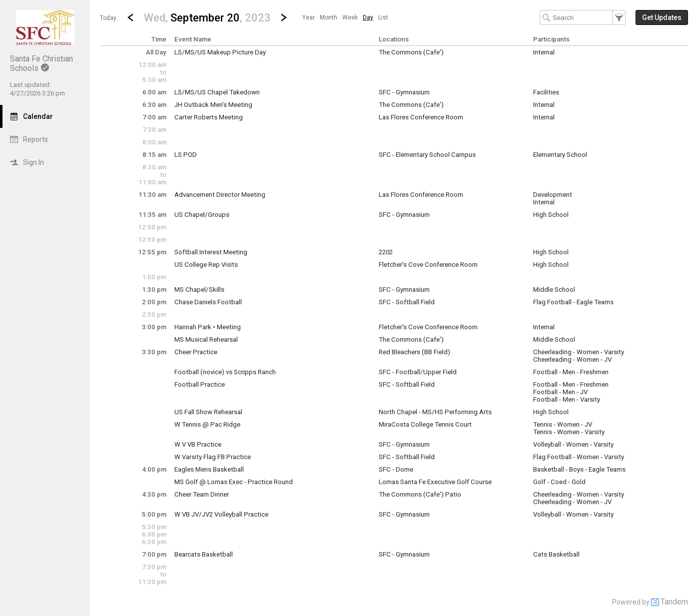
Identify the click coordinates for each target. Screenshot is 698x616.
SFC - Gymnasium (404, 92)
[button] (207, 17)
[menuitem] (309, 17)
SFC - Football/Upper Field (418, 372)
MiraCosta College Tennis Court (425, 424)
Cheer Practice (196, 352)
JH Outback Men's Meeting (213, 105)
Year (309, 17)
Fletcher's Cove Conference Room (428, 265)
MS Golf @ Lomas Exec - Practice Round (234, 482)
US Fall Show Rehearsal (208, 412)
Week (350, 17)
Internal (544, 52)
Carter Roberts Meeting (209, 117)
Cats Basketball (556, 554)
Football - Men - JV (560, 392)
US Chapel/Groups (202, 215)
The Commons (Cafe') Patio (420, 494)
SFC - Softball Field (407, 302)
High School (551, 215)
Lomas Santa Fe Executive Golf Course (435, 482)
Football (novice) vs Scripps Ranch (225, 372)
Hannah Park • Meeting (208, 327)
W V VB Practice (198, 444)
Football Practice (200, 384)
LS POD (186, 155)
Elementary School (560, 155)
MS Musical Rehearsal (206, 339)
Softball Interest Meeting (211, 252)
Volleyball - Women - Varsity (573, 444)
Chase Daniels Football (208, 302)
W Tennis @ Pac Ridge (207, 424)
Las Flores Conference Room (421, 117)
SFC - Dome (396, 469)
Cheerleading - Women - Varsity (579, 352)
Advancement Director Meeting (220, 195)
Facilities (546, 92)
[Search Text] (583, 17)
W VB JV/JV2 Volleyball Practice (221, 514)
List (383, 17)
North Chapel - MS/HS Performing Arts (435, 412)
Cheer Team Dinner (202, 494)
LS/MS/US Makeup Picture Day (220, 52)
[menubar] (345, 17)
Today (108, 18)
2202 (386, 252)
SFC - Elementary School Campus (427, 155)
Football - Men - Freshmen (571, 372)
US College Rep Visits (206, 265)
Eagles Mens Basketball (209, 469)
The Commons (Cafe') (411, 52)
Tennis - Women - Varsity (569, 432)
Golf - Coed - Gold (559, 482)
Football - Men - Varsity (567, 399)
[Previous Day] (130, 17)
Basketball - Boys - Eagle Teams (579, 469)
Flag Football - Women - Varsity (579, 457)
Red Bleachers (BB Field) (414, 352)
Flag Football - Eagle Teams (573, 302)
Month (329, 17)
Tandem (674, 602)
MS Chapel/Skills (199, 290)
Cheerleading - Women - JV (572, 359)
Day (368, 17)
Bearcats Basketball (204, 554)
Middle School (554, 290)
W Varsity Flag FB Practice (213, 457)
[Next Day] (284, 17)
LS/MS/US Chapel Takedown (217, 92)
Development (553, 195)
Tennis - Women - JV (563, 424)
